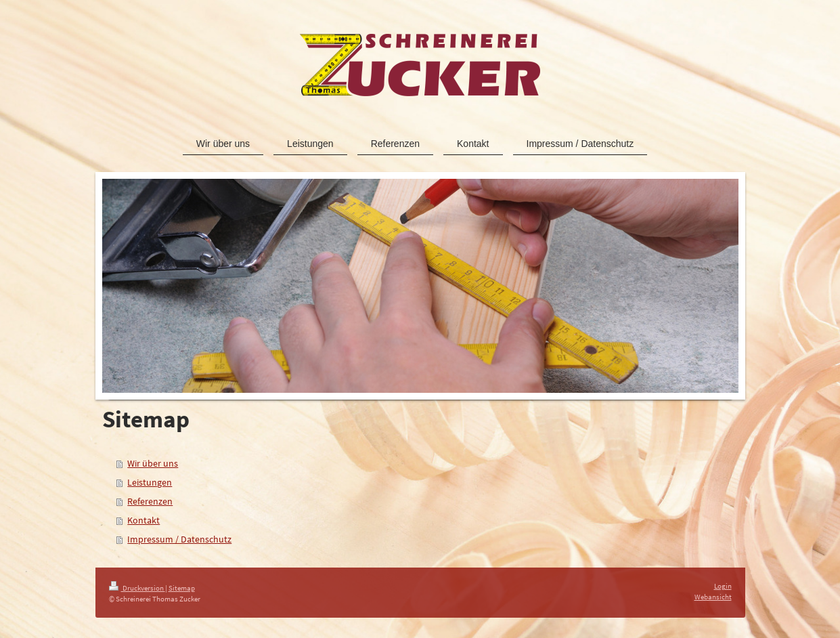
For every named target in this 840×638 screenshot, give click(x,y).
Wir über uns (153, 463)
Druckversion (137, 588)
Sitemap (182, 588)
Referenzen (150, 501)
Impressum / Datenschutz (179, 539)
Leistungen (150, 482)
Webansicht (713, 597)
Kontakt (143, 520)
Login (723, 586)
